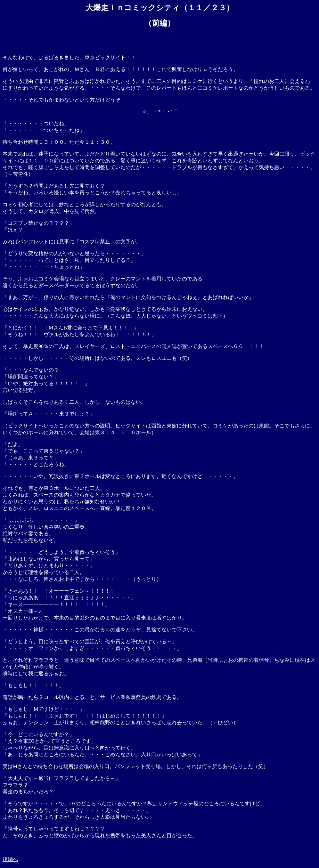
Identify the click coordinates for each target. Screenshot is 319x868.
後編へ (10, 859)
